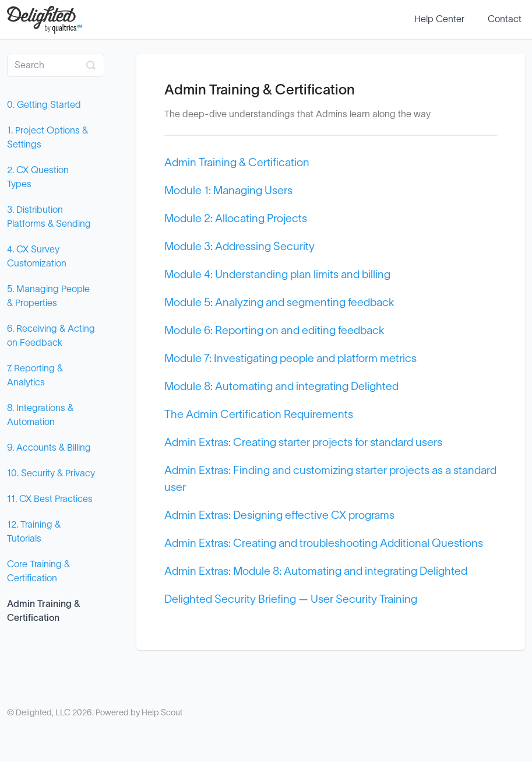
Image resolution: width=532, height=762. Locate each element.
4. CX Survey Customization (37, 257)
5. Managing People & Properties (48, 296)
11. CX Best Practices (50, 499)
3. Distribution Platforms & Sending (49, 217)
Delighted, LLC (43, 713)
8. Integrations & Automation (40, 415)
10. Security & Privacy (51, 473)
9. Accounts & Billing (49, 448)
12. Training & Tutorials (34, 532)
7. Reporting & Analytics (35, 375)
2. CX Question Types (38, 177)
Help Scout (162, 713)
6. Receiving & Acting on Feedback (51, 336)
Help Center (439, 19)
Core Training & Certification (38, 571)
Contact (505, 19)
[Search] (56, 65)
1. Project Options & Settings (47, 138)
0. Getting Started (44, 105)
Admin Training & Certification (44, 611)
